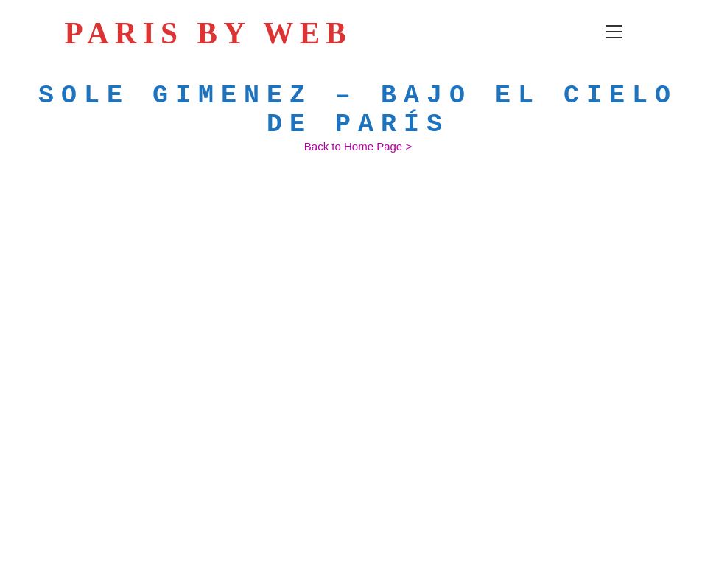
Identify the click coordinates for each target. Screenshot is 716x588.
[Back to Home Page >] (358, 146)
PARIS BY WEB (219, 34)
